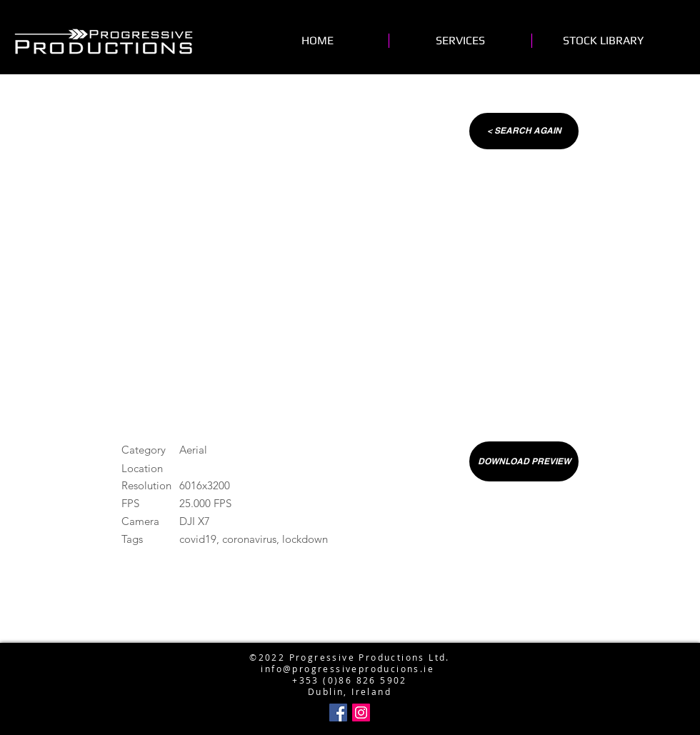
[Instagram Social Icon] (361, 712)
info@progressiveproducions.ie (347, 669)
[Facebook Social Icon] (338, 712)
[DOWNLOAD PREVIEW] (524, 461)
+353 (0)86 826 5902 (350, 680)
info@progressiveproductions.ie (347, 634)
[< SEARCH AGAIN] (524, 131)
